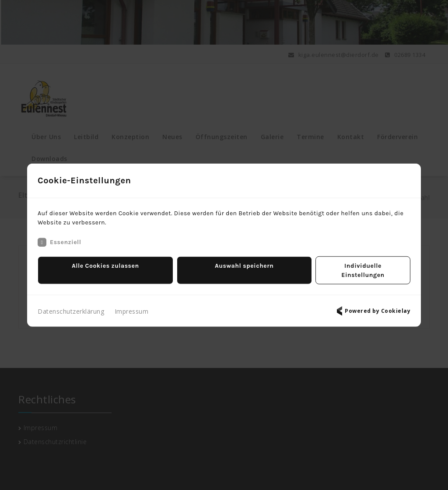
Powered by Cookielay (372, 306)
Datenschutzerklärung (71, 306)
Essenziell (59, 247)
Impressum (132, 306)
